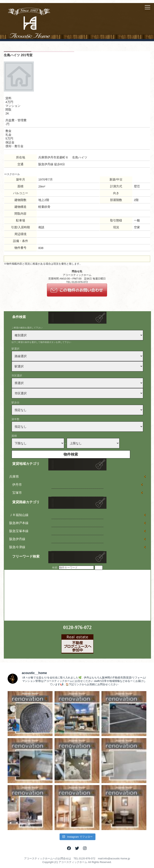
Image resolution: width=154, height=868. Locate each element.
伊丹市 (17, 485)
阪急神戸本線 (19, 523)
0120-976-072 (77, 627)
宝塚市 (17, 493)
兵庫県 (14, 477)
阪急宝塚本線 (19, 531)
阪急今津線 (17, 547)
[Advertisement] (34, 595)
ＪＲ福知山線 (19, 515)
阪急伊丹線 (17, 539)
